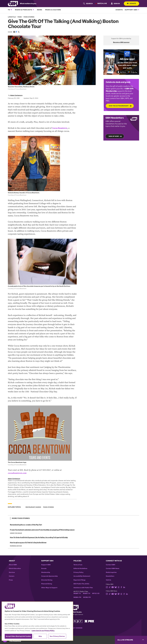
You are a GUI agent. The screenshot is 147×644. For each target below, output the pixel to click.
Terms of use (78, 565)
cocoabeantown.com (17, 473)
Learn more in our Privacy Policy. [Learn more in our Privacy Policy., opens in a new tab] (43, 631)
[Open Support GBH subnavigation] (139, 10)
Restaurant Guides (33, 507)
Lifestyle (12, 17)
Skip (40, 636)
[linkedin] (124, 587)
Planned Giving (47, 584)
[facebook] (121, 587)
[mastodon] (119, 594)
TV (9, 10)
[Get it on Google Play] (133, 72)
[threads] (119, 587)
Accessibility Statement (82, 576)
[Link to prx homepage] (89, 621)
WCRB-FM (87, 597)
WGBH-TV (77, 593)
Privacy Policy (78, 572)
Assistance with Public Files (83, 588)
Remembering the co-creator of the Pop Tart (26, 525)
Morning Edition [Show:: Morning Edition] (16, 546)
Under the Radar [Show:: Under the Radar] (16, 533)
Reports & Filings (79, 580)
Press (11, 580)
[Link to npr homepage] (78, 621)
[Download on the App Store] (122, 72)
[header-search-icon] (88, 4)
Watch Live (102, 3)
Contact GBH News (113, 568)
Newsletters (110, 576)
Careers (12, 576)
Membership (46, 572)
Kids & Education (15, 568)
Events (119, 10)
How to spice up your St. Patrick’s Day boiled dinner (28, 543)
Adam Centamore (16, 95)
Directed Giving (47, 580)
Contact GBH (111, 565)
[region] (37, 621)
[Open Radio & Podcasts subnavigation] (33, 10)
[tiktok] (110, 587)
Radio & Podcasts (24, 10)
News (40, 10)
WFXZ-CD (96, 593)
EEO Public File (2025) (81, 584)
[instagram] (107, 587)
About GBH (13, 565)
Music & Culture (53, 10)
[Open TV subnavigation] (11, 10)
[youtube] (113, 587)
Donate (131, 3)
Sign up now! (114, 136)
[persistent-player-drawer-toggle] (131, 640)
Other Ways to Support (49, 588)
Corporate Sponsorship (49, 576)
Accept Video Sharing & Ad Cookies (18, 636)
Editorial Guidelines (80, 568)
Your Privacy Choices (73, 628)
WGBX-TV (87, 593)
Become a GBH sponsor (121, 42)
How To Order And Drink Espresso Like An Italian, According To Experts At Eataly (39, 537)
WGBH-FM (77, 597)
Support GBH (131, 10)
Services (12, 572)
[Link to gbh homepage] (13, 3)
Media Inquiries (111, 572)
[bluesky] (116, 587)
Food (20, 17)
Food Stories (29, 17)
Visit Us (108, 580)
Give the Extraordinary (119, 106)
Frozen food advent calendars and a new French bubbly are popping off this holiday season (42, 530)
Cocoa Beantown (60, 128)
